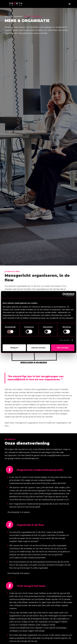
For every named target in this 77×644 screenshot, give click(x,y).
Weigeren (14, 348)
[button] (70, 4)
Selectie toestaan (38, 348)
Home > (8, 16)
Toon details (64, 340)
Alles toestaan (63, 348)
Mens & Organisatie (33, 16)
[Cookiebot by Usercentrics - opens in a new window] (64, 295)
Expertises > (18, 16)
